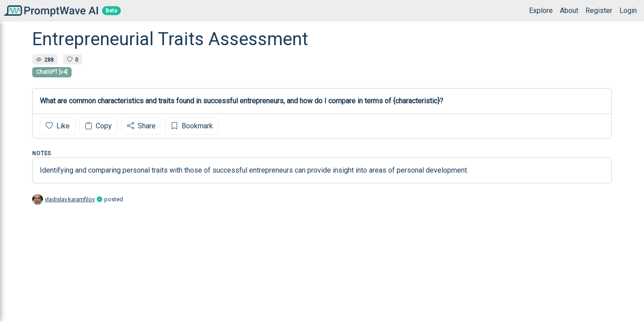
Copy (98, 126)
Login (628, 11)
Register (599, 11)
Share (141, 126)
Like (58, 126)
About (569, 11)
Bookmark (192, 126)
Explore (541, 11)
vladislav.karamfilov (70, 199)
